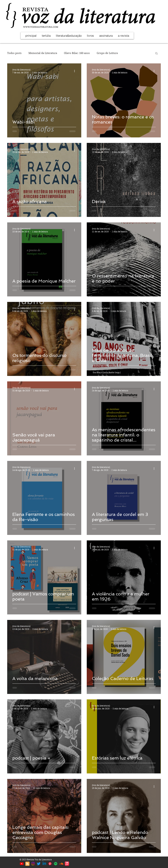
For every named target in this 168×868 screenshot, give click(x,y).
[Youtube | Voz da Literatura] (22, 864)
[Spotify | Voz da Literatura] (56, 864)
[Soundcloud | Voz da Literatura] (61, 864)
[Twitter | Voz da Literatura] (39, 864)
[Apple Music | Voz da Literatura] (67, 864)
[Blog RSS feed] (27, 864)
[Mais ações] (76, 71)
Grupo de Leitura (107, 53)
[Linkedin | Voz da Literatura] (44, 864)
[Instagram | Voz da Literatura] (33, 864)
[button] (156, 54)
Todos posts (14, 53)
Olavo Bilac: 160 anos (77, 53)
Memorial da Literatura (43, 53)
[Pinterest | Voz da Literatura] (50, 864)
